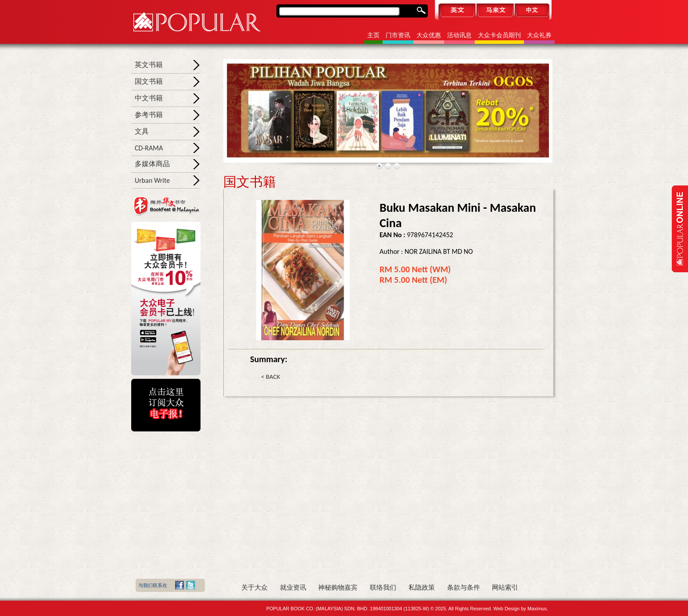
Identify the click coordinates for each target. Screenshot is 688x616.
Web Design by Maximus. (521, 609)
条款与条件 (464, 588)
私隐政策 (422, 588)
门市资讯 (398, 35)
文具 (142, 131)
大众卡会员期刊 (499, 35)
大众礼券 (539, 35)
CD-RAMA (149, 148)
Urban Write (152, 180)
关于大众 (254, 588)
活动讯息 (459, 35)
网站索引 (505, 588)
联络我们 (383, 588)
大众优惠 (429, 35)
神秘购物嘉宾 (338, 588)
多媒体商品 (152, 164)
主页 (373, 35)
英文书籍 (149, 65)
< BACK (271, 377)
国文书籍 (149, 81)
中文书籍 (149, 98)
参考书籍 (149, 115)
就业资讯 (293, 588)
